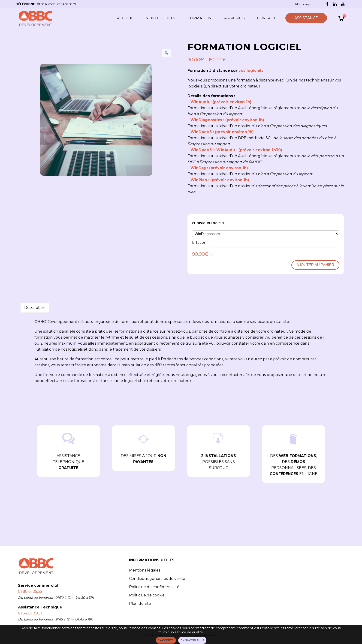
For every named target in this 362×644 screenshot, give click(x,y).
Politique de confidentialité (154, 587)
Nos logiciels (160, 18)
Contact (266, 18)
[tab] (35, 308)
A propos (234, 18)
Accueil (125, 18)
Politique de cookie (147, 595)
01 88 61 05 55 (46, 4)
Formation (200, 18)
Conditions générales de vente (157, 579)
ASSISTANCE (306, 18)
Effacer (199, 242)
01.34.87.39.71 (30, 613)
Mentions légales (145, 570)
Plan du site (140, 603)
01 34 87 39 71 (66, 4)
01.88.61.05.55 (30, 591)
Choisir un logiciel (209, 223)
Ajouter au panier (315, 265)
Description (35, 308)
